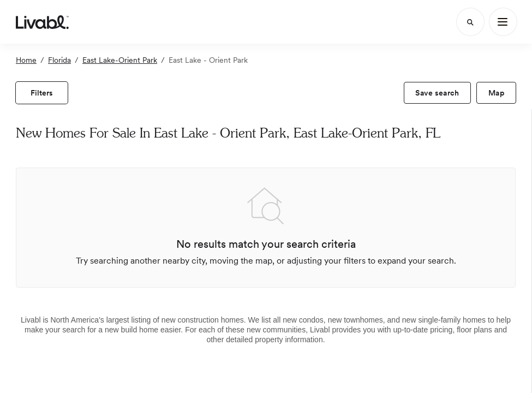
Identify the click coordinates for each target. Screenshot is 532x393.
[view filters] (42, 93)
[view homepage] (42, 22)
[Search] (470, 22)
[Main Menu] (503, 22)
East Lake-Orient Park (120, 60)
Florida (59, 60)
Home (26, 60)
